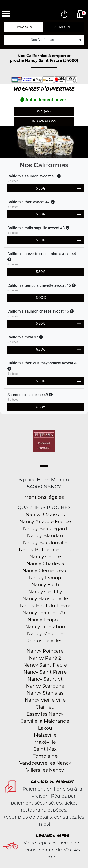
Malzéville (45, 735)
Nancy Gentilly (45, 592)
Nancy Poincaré (45, 651)
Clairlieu (45, 707)
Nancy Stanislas (45, 693)
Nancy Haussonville (45, 599)
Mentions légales (44, 497)
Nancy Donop (45, 578)
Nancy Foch (45, 585)
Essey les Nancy (45, 714)
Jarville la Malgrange (45, 721)
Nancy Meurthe (45, 634)
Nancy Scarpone (45, 686)
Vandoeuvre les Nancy (45, 763)
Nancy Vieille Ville (45, 700)
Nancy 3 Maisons (45, 515)
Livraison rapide (53, 835)
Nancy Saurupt (45, 679)
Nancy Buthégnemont (45, 550)
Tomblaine (45, 756)
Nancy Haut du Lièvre (45, 606)
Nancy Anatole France (45, 522)
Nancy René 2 (45, 658)
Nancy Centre (45, 557)
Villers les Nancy (45, 770)
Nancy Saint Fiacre (45, 665)
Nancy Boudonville (45, 543)
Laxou (45, 728)
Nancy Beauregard (45, 529)
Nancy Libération (45, 627)
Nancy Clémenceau (45, 571)
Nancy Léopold (45, 620)
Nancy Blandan (45, 536)
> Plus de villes (45, 641)
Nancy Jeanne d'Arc (45, 613)
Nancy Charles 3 (45, 564)
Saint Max (45, 749)
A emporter (64, 27)
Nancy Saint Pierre (45, 672)
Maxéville (45, 742)
